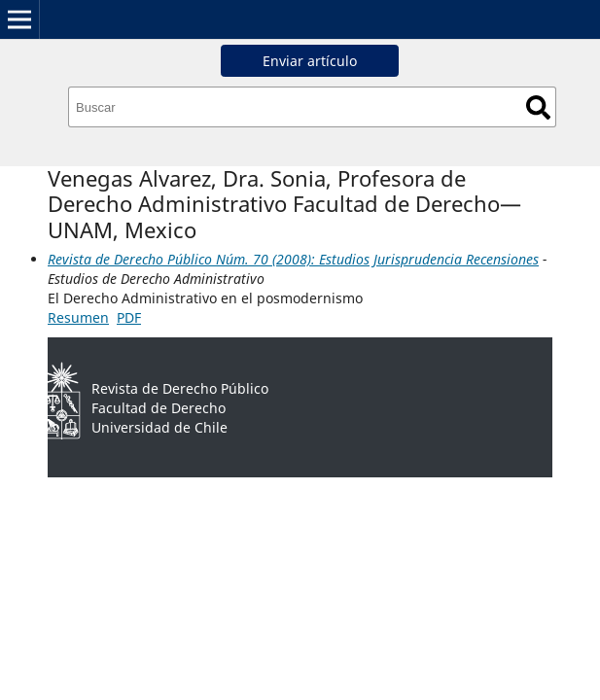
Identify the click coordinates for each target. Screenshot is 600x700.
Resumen (78, 317)
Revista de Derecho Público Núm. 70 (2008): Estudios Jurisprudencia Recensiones (293, 259)
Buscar (538, 107)
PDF (129, 317)
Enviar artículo (310, 61)
